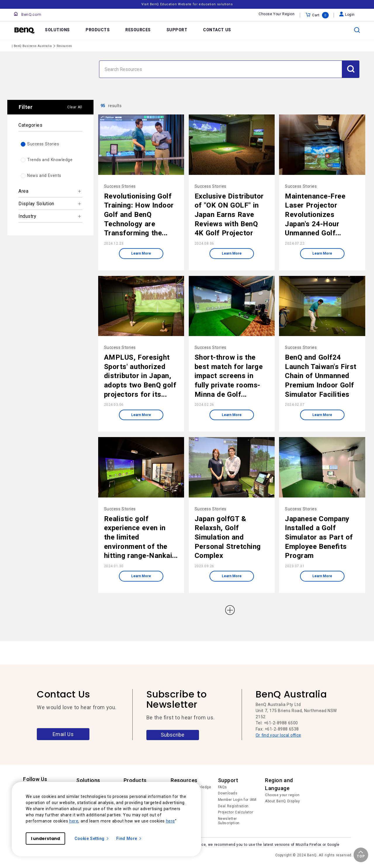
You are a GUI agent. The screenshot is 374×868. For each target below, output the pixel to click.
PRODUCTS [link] (98, 30)
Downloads (228, 793)
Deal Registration (233, 806)
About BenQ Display (282, 801)
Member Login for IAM (237, 800)
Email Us (63, 734)
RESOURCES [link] (138, 30)
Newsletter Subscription (229, 821)
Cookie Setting (92, 839)
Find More (129, 839)
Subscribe (173, 735)
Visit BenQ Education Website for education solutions (187, 4)
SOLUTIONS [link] (57, 30)
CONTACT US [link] (217, 30)
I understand (45, 839)
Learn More (141, 253)
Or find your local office (278, 735)
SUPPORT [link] (177, 30)
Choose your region (282, 795)
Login (347, 15)
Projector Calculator (236, 812)
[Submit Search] (351, 69)
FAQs (223, 787)
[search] (357, 30)
